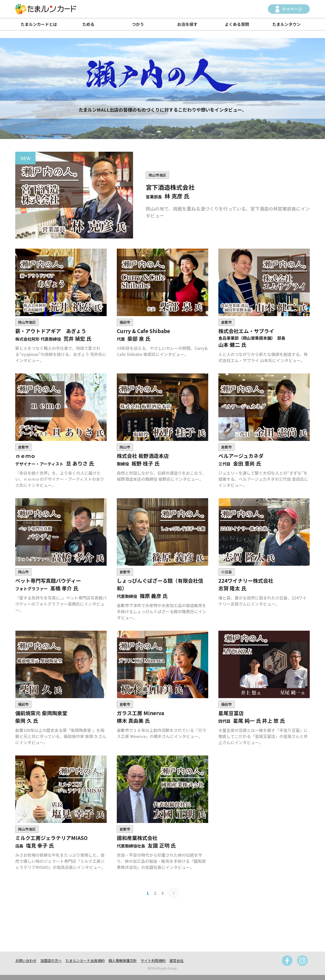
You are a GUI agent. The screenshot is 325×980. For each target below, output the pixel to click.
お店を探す (187, 24)
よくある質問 (237, 24)
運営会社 (176, 960)
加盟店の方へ (51, 960)
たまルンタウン (286, 24)
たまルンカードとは (39, 24)
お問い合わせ (26, 960)
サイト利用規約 (153, 960)
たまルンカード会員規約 (85, 960)
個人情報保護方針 (123, 960)
